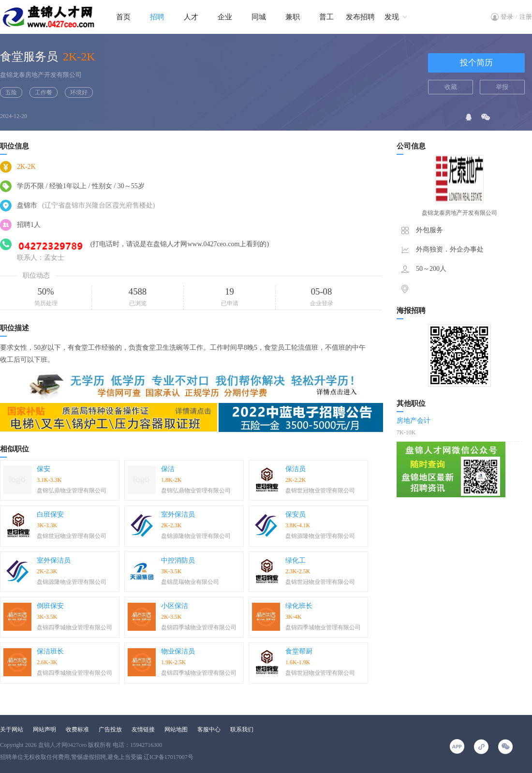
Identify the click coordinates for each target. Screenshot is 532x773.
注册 (526, 17)
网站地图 (176, 729)
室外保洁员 (178, 514)
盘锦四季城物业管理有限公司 (74, 627)
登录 (507, 17)
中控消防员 (178, 560)
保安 (44, 469)
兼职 (293, 17)
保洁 (168, 469)
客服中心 (209, 729)
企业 (225, 17)
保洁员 (296, 469)
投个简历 (476, 63)
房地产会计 (414, 421)
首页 (123, 17)
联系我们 (242, 729)
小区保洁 (175, 606)
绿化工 (296, 560)
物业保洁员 (178, 651)
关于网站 (12, 729)
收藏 (451, 87)
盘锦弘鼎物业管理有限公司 (72, 491)
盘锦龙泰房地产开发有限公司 (41, 75)
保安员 (296, 514)
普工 (326, 17)
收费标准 (77, 729)
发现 (392, 17)
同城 (259, 17)
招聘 (157, 17)
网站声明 (44, 729)
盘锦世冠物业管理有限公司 (320, 491)
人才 (191, 17)
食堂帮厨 (299, 651)
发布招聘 (360, 17)
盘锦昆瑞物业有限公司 (190, 582)
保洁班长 (50, 651)
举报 (502, 87)
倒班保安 (50, 606)
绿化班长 (299, 606)
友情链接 (143, 729)
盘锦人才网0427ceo (63, 745)
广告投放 (110, 729)
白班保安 (50, 514)
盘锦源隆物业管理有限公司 (196, 536)
